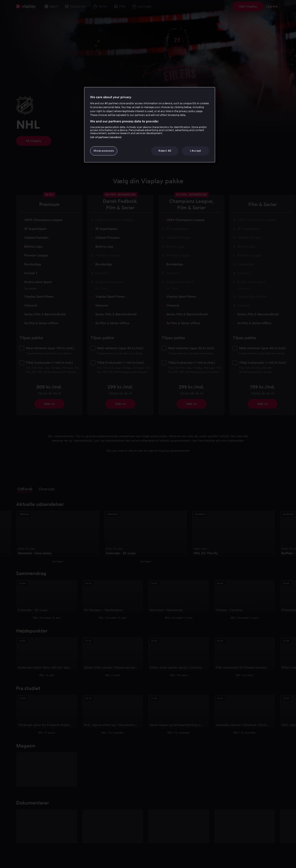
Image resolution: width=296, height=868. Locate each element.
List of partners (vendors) (106, 137)
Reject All (165, 151)
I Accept (196, 151)
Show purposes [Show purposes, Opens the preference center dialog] (104, 151)
